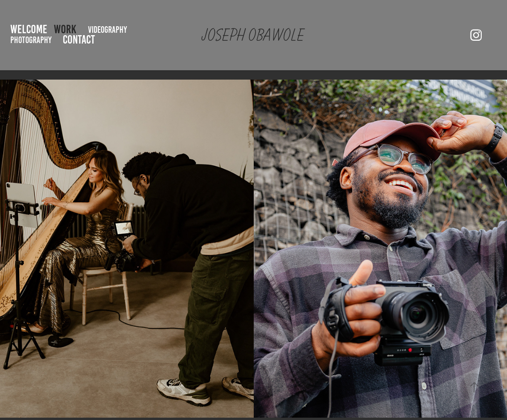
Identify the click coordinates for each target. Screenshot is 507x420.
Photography (31, 40)
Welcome (29, 29)
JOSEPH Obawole (252, 35)
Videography (107, 30)
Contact (79, 40)
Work (65, 29)
